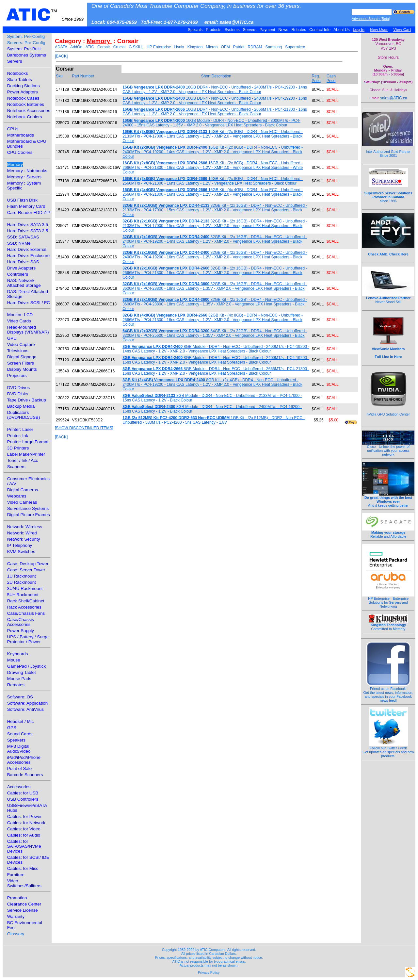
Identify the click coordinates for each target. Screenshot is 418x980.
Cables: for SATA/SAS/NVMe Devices (24, 846)
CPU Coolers (20, 152)
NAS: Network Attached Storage (24, 283)
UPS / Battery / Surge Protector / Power (28, 639)
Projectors (17, 376)
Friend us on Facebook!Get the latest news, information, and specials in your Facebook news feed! (388, 693)
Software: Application (27, 703)
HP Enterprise (159, 47)
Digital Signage (22, 357)
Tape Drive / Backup (27, 400)
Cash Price (331, 78)
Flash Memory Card (26, 206)
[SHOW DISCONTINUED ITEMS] (84, 428)
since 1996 (388, 193)
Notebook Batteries (26, 104)
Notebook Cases (23, 98)
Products (214, 30)
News (283, 30)
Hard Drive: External (27, 249)
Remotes (16, 685)
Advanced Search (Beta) (371, 19)
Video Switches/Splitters (24, 883)
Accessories (19, 787)
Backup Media (21, 406)
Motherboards (21, 135)
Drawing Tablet (22, 672)
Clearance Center (24, 904)
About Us (342, 30)
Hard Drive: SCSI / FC (29, 303)
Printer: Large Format (28, 442)
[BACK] (61, 56)
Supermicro (295, 47)
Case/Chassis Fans (26, 613)
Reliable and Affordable (388, 533)
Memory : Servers (24, 177)
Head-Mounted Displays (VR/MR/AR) (28, 330)
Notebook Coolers (25, 117)
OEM (225, 47)
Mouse (14, 660)
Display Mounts (22, 369)
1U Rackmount (22, 576)
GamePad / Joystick (27, 666)
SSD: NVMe (19, 243)
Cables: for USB (23, 793)
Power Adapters (23, 92)
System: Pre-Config (26, 36)
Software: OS (20, 697)
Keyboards (18, 654)
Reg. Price (316, 78)
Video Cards (19, 321)
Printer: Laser (20, 429)
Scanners (16, 467)
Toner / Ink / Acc (23, 460)
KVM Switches (21, 552)
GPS (12, 728)
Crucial (119, 47)
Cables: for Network (26, 823)
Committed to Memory (388, 625)
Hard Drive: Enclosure (28, 256)
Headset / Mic (20, 721)
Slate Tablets (20, 80)
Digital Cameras (23, 490)
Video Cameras (22, 502)
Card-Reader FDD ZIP (29, 212)
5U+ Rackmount (23, 595)
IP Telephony (20, 545)
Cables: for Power (24, 817)
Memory (15, 164)
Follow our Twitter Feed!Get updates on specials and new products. (388, 750)
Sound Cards (20, 734)
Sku (59, 76)
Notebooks (18, 73)
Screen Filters (21, 363)
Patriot (239, 47)
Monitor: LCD (20, 315)
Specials (195, 30)
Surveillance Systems (28, 508)
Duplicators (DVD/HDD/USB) (24, 415)
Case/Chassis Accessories (21, 622)
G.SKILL (136, 47)
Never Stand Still (388, 298)
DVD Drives (19, 388)
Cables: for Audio (24, 835)
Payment (267, 30)
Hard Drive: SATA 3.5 (28, 225)
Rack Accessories (24, 607)
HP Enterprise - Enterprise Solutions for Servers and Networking (388, 601)
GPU (12, 338)
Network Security (24, 539)
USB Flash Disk (22, 200)
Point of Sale (20, 768)
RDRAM (255, 47)
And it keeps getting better (388, 500)
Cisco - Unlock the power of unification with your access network (388, 449)
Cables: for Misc (23, 868)
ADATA (61, 47)
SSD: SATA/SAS (23, 237)
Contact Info (320, 30)
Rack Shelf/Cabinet (26, 601)
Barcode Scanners (25, 775)
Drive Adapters (21, 268)
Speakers (16, 740)
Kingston (195, 47)
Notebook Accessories (29, 111)
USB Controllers (23, 799)
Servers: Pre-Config (26, 43)
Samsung (273, 47)
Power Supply (21, 631)
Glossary (16, 934)
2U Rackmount (22, 582)
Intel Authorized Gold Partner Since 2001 (388, 150)
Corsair (104, 47)
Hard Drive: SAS (23, 262)
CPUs (13, 129)
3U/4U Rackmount (25, 588)
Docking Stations (24, 86)
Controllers (18, 274)
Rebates (299, 30)
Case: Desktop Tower (28, 564)
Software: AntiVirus (25, 709)
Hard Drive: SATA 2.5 (28, 231)
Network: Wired (22, 533)
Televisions (18, 351)
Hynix (179, 47)
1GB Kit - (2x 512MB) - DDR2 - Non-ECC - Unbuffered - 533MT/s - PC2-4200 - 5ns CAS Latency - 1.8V (214, 420)
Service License (23, 910)
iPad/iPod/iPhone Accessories (24, 760)
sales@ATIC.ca (394, 98)
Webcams (17, 496)
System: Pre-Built (24, 49)
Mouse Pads (19, 679)
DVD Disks (18, 394)
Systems (232, 30)
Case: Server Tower (26, 570)
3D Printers (18, 448)
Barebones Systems (27, 55)
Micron (212, 47)
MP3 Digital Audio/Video (19, 749)
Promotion (17, 898)
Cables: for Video (24, 829)
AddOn (76, 47)
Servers (249, 30)
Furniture (16, 875)
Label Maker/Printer (26, 454)
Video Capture (21, 344)
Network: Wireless (25, 527)
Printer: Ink (18, 436)
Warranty (16, 916)
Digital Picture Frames (29, 515)
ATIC (45, 15)
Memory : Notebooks (27, 171)
